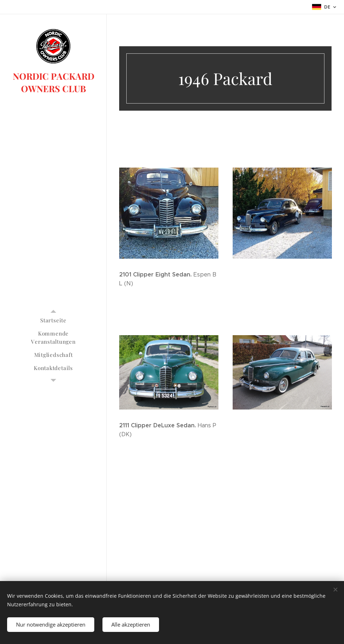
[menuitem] (53, 320)
